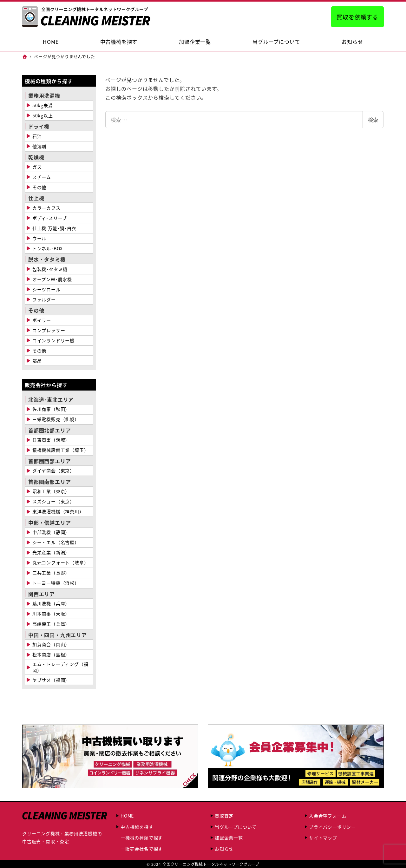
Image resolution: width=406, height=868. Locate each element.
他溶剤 (39, 146)
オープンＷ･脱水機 (52, 279)
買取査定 (224, 816)
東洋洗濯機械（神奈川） (58, 511)
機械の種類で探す (144, 838)
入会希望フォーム (328, 816)
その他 (39, 187)
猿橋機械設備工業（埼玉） (61, 450)
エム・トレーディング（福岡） (60, 667)
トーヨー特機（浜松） (56, 583)
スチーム (42, 177)
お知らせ (224, 849)
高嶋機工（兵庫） (51, 624)
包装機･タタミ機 (50, 269)
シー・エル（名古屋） (56, 542)
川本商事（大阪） (51, 614)
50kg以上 (43, 115)
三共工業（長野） (51, 573)
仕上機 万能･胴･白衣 (54, 228)
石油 (37, 136)
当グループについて (236, 827)
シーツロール (46, 289)
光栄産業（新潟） (51, 552)
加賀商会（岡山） (51, 644)
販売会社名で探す (144, 849)
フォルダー (44, 299)
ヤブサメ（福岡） (51, 680)
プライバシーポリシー (332, 827)
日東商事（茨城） (51, 440)
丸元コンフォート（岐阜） (61, 562)
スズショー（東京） (53, 501)
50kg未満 (43, 105)
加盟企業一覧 (229, 838)
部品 (37, 361)
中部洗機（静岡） (51, 532)
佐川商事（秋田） (51, 409)
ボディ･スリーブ (50, 218)
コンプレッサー (49, 330)
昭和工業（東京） (51, 491)
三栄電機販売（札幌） (56, 419)
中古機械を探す (137, 827)
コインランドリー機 (53, 340)
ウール (39, 238)
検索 (373, 120)
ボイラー (42, 320)
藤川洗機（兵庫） (51, 603)
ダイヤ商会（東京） (53, 470)
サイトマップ (323, 838)
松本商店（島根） (51, 654)
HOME (127, 816)
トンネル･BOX (48, 248)
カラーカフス (46, 208)
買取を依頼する (357, 17)
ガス (37, 167)
